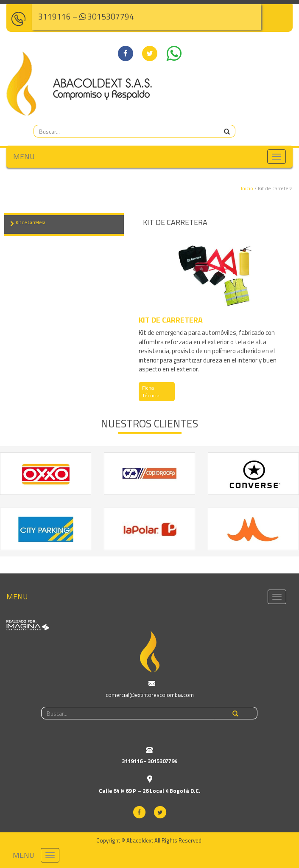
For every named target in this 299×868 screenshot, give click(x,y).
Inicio (247, 188)
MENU (24, 156)
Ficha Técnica (151, 391)
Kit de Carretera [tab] (31, 222)
